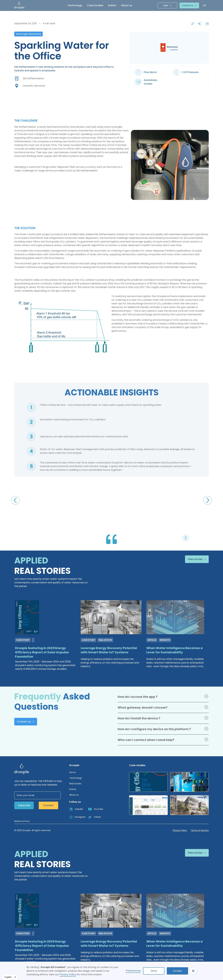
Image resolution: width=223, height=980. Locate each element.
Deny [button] (154, 971)
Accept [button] (178, 971)
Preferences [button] (133, 971)
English (8, 977)
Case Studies (95, 5)
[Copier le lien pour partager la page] (193, 24)
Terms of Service (200, 830)
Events (112, 5)
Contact (48, 805)
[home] (28, 5)
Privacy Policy (68, 974)
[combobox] (10, 977)
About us (127, 5)
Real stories (75, 784)
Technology (75, 5)
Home (72, 772)
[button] (193, 971)
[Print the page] (207, 24)
